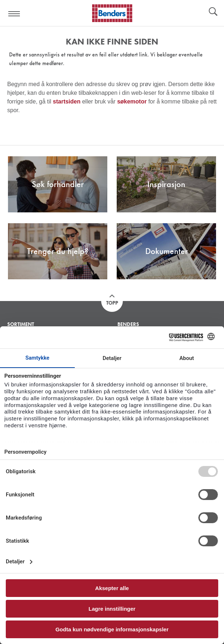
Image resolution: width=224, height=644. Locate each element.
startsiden (66, 101)
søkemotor (132, 101)
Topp (112, 303)
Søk (213, 12)
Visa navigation (14, 14)
